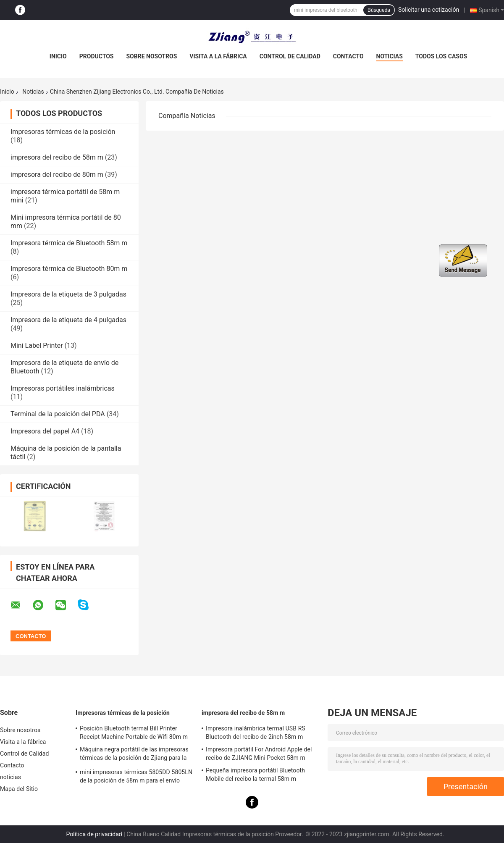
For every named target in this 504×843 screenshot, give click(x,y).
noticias (390, 56)
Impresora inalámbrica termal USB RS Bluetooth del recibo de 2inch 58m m (256, 733)
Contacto (348, 56)
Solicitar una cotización (429, 10)
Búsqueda (379, 10)
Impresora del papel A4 (45, 431)
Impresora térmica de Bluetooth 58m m (69, 243)
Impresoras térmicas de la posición (63, 132)
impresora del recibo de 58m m (57, 157)
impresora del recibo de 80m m (57, 175)
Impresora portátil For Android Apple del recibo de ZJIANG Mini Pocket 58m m (259, 754)
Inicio (58, 56)
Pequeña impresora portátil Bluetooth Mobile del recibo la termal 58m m (255, 775)
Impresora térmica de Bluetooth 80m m (69, 269)
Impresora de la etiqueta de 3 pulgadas (68, 294)
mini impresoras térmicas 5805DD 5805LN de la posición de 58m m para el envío (136, 776)
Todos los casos (441, 56)
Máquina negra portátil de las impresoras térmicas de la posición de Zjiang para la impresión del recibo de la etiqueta (134, 755)
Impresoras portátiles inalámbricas (63, 388)
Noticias (33, 92)
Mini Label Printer (37, 345)
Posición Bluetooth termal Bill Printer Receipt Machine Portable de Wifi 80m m (134, 733)
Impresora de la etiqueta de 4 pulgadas (68, 320)
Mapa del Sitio (19, 789)
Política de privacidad (94, 834)
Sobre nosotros (151, 56)
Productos (97, 56)
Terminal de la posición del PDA (58, 414)
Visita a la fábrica (218, 56)
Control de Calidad (290, 56)
